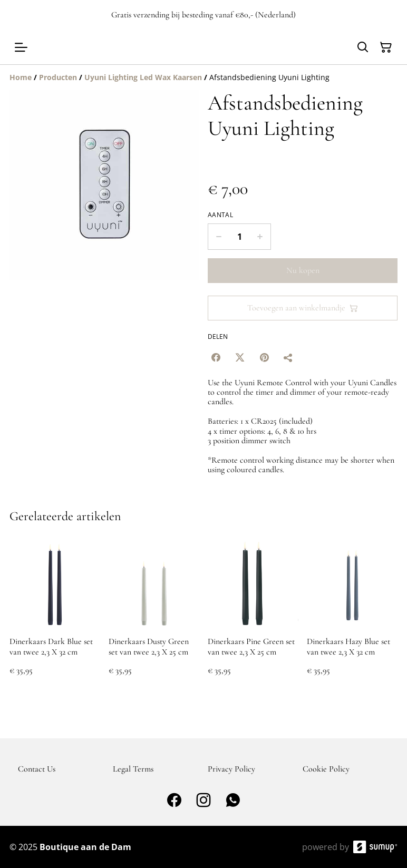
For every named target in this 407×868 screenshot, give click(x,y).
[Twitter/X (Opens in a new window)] (240, 357)
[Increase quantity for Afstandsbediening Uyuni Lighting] (260, 237)
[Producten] (58, 77)
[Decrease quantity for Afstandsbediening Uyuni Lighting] (219, 237)
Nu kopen (303, 270)
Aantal (220, 215)
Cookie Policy (326, 769)
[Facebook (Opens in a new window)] (216, 357)
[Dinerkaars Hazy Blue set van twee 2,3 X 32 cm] (352, 617)
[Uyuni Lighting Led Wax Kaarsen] (143, 77)
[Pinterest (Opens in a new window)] (264, 357)
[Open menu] (21, 47)
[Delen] (288, 357)
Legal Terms (133, 769)
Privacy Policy (231, 769)
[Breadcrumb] (203, 77)
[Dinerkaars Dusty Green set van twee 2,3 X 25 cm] (154, 617)
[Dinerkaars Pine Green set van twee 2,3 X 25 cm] (253, 617)
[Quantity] (239, 237)
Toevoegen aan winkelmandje (303, 308)
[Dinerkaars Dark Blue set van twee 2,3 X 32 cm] (55, 617)
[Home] (21, 77)
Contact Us (37, 769)
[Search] (363, 47)
